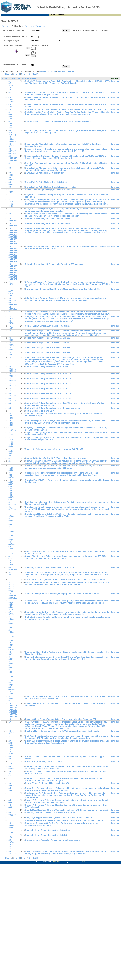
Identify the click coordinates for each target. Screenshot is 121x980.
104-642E (12, 827)
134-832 (11, 345)
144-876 (11, 493)
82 (8, 830)
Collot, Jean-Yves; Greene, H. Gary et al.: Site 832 (48, 343)
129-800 (11, 743)
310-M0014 (12, 714)
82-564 (10, 832)
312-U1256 (12, 309)
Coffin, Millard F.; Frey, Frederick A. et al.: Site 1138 (48, 384)
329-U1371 (12, 244)
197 (9, 582)
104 (9, 771)
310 (9, 703)
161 (9, 326)
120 (9, 840)
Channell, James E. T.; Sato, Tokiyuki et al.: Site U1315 (50, 568)
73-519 (10, 83)
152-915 (11, 418)
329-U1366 (12, 233)
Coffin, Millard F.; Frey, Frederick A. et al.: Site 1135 (48, 398)
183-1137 (11, 151)
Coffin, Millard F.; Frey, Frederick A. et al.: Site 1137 (48, 388)
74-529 (10, 565)
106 (9, 131)
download (115, 81)
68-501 (10, 659)
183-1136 (11, 396)
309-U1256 (12, 305)
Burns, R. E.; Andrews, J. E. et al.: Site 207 (44, 761)
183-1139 (11, 381)
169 (9, 177)
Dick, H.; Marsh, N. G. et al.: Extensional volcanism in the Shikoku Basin (58, 121)
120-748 (11, 842)
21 (8, 761)
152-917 (11, 146)
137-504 (11, 540)
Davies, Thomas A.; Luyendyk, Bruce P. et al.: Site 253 (50, 190)
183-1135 (11, 400)
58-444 (10, 119)
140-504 (11, 544)
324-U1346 (12, 158)
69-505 (10, 699)
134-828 (11, 350)
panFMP (82, 862)
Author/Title (30, 78)
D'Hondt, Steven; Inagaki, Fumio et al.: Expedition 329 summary (54, 264)
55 (8, 195)
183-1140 (11, 153)
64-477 (10, 291)
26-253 (10, 192)
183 (9, 149)
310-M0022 (12, 716)
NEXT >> (36, 74)
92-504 (10, 531)
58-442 (10, 114)
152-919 (11, 425)
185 (9, 752)
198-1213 (11, 815)
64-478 (10, 293)
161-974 (11, 328)
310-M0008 (12, 706)
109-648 (11, 139)
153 (9, 652)
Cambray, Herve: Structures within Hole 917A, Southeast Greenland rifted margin (62, 731)
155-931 (11, 468)
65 (8, 163)
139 (9, 168)
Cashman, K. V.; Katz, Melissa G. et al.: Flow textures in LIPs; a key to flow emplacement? (66, 580)
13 (8, 458)
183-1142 (11, 371)
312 (9, 307)
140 (9, 542)
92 (8, 529)
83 (8, 523)
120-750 (11, 844)
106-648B (12, 135)
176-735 (11, 323)
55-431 (10, 442)
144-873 (11, 486)
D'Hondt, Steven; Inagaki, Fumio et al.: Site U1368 (48, 219)
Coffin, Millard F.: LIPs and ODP (39, 411)
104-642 (11, 825)
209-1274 (11, 759)
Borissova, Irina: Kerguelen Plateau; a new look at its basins (53, 840)
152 (9, 144)
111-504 (11, 536)
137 (9, 538)
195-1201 (11, 284)
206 (9, 298)
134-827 (11, 355)
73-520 (10, 85)
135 (9, 788)
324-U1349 (12, 160)
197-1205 (11, 589)
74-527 (10, 561)
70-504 (10, 521)
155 (9, 466)
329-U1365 (12, 226)
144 (9, 480)
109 (9, 137)
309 (9, 303)
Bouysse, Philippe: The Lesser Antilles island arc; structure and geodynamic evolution (65, 820)
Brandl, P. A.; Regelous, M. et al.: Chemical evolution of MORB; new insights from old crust (66, 810)
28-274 (10, 477)
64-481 (10, 295)
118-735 (11, 319)
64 (8, 289)
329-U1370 (12, 241)
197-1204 (11, 587)
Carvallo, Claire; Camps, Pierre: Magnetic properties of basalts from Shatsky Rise (62, 594)
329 (9, 219)
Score (4, 78)
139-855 (11, 184)
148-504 (11, 549)
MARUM (55, 862)
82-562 (10, 837)
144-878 (11, 497)
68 (8, 657)
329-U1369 (12, 239)
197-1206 (11, 591)
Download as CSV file (48, 71)
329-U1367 (12, 235)
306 (9, 568)
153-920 (11, 654)
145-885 (11, 100)
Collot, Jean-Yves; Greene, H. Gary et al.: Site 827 (48, 353)
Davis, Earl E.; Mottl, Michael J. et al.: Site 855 (46, 182)
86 (8, 527)
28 (8, 473)
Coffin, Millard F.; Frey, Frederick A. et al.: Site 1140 (48, 374)
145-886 (11, 102)
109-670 (11, 785)
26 (8, 190)
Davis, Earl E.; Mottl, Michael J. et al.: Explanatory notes (51, 187)
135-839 (11, 790)
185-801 (11, 754)
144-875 (11, 491)
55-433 (10, 206)
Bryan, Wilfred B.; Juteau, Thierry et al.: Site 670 (47, 783)
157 (9, 612)
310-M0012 (12, 712)
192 (9, 572)
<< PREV (5, 74)
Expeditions (30, 26)
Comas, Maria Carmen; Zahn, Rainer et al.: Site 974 (48, 326)
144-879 (11, 499)
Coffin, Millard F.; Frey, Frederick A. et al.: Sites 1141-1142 (51, 367)
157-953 (11, 614)
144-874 (11, 489)
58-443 (10, 116)
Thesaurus (40, 26)
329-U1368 (12, 221)
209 (9, 757)
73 (8, 81)
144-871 (11, 482)
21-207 (10, 764)
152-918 (11, 423)
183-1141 (11, 369)
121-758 (11, 553)
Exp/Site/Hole (14, 78)
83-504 (10, 525)
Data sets (6, 26)
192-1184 (11, 575)
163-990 (11, 769)
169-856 (11, 179)
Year (22, 78)
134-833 (11, 340)
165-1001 (11, 430)
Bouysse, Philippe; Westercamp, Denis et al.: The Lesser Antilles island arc (59, 818)
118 (9, 109)
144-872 (11, 484)
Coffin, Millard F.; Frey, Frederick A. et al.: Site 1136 (48, 393)
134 (9, 331)
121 (9, 551)
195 (9, 282)
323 (9, 214)
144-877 (11, 495)
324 (9, 156)
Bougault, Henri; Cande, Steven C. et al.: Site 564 (47, 830)
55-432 (10, 204)
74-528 (10, 563)
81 (8, 778)
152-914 (11, 416)
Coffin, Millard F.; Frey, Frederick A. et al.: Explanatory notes (52, 408)
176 (9, 321)
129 (9, 741)
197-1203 (11, 584)
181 (9, 502)
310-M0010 (12, 708)
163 (9, 766)
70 (8, 518)
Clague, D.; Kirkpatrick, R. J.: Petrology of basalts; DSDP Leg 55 (54, 449)
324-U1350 (12, 598)
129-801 (11, 745)
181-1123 (11, 504)
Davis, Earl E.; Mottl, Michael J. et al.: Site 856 (46, 173)
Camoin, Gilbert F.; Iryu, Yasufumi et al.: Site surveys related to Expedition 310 (61, 719)
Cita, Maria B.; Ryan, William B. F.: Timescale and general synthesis (56, 458)
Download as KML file (66, 71)
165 (9, 428)
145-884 (11, 107)
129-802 (11, 747)
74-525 (10, 558)
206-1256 (11, 300)
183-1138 (11, 386)
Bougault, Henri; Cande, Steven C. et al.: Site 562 (47, 835)
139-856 (11, 175)
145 (9, 97)
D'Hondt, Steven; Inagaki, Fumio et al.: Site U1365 (48, 224)
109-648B (12, 141)
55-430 (10, 202)
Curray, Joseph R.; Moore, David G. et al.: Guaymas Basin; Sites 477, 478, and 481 (62, 289)
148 (9, 546)
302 (9, 92)
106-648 (11, 133)
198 (9, 813)
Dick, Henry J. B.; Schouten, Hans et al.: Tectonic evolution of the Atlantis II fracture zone (66, 109)
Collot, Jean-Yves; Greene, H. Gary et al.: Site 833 (48, 338)
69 (8, 514)
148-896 (11, 802)
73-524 (10, 90)
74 (8, 556)
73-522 (10, 88)
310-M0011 (12, 710)
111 (9, 533)
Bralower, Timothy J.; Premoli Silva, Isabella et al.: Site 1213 (52, 813)
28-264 (10, 475)
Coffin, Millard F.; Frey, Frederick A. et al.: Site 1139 (48, 379)
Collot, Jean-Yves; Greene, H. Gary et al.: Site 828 (48, 348)
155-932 (11, 470)
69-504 (10, 516)
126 (9, 461)
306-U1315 (12, 570)
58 (8, 112)
